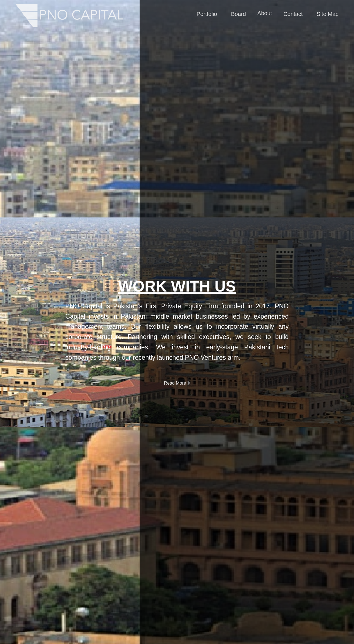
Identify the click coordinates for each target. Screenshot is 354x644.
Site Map (328, 14)
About (265, 13)
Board (239, 14)
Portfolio (207, 14)
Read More (177, 383)
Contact (293, 14)
